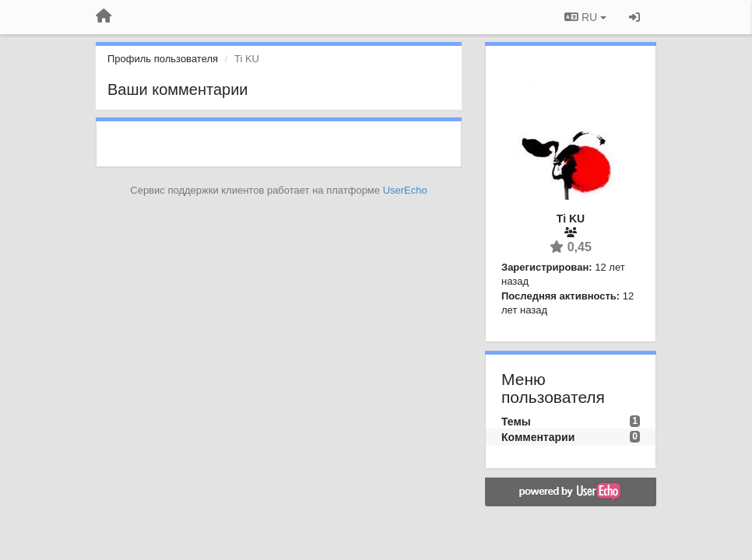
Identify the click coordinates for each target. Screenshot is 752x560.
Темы (516, 422)
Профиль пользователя (163, 59)
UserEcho (405, 190)
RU (585, 17)
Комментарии (538, 437)
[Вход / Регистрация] (634, 17)
